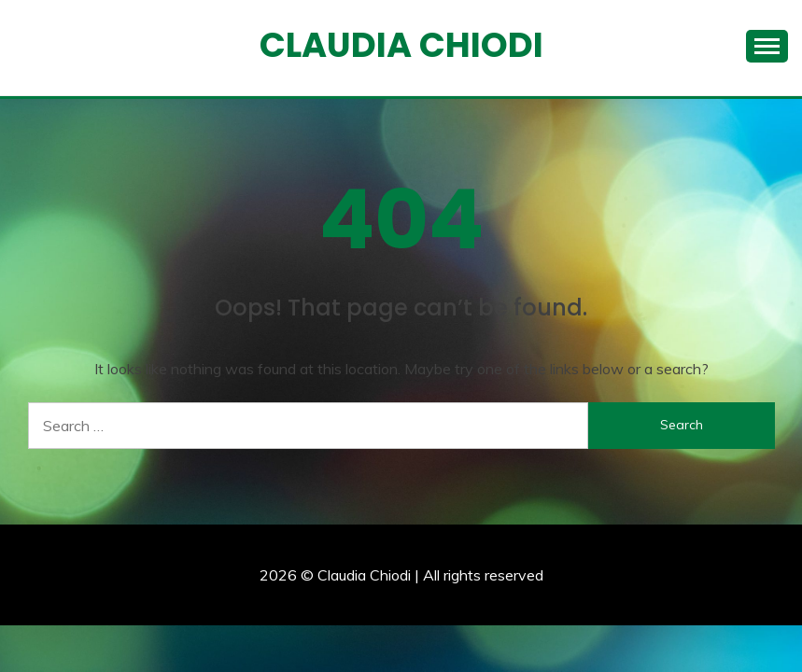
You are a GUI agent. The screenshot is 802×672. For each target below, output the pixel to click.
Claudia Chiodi (401, 45)
